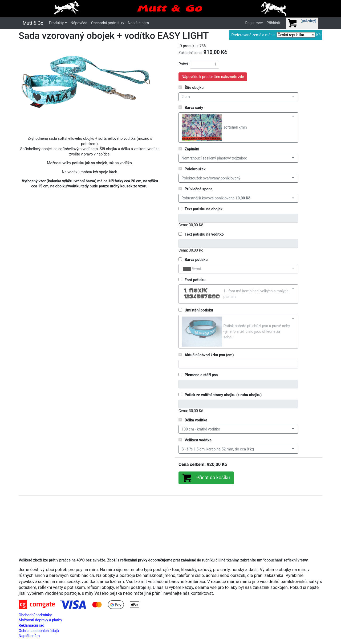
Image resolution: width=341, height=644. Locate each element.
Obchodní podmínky (108, 23)
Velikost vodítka (198, 440)
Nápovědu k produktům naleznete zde (213, 77)
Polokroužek (195, 169)
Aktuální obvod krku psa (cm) (209, 355)
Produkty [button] (56, 23)
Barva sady (194, 108)
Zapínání (192, 149)
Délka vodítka (196, 420)
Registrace (254, 23)
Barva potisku (196, 260)
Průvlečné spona (199, 189)
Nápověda (79, 23)
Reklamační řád (31, 625)
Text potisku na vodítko (204, 234)
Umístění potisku (199, 310)
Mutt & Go (33, 23)
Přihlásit (273, 23)
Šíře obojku (194, 88)
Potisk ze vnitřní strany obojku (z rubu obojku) (223, 395)
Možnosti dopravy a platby (40, 620)
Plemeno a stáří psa (201, 375)
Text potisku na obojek (204, 209)
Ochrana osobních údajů (39, 631)
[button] (29, 88)
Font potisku (195, 280)
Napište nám (138, 23)
